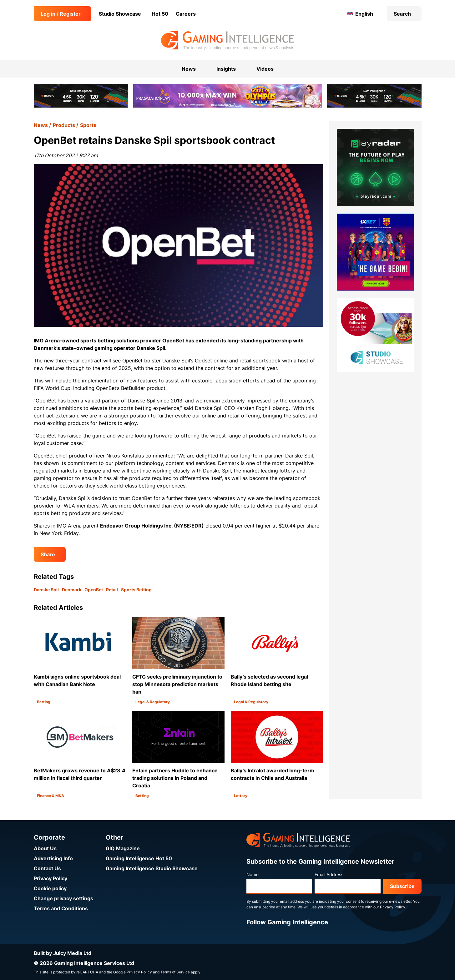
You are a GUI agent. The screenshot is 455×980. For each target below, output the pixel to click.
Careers (186, 14)
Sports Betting (136, 590)
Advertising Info (53, 858)
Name (253, 874)
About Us (45, 848)
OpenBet (94, 590)
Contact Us (47, 868)
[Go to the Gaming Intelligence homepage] (227, 41)
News (41, 125)
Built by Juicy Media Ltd (63, 953)
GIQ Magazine (123, 848)
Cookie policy (50, 888)
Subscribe (402, 886)
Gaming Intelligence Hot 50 (139, 858)
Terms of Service (175, 972)
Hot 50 (160, 14)
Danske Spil (46, 590)
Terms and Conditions (61, 908)
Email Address (329, 874)
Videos (265, 69)
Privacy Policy (51, 878)
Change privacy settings (63, 898)
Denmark (72, 590)
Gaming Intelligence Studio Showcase (152, 868)
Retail (112, 590)
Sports (88, 125)
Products (64, 125)
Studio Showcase (120, 14)
